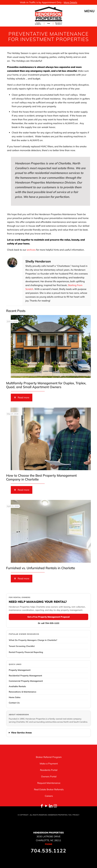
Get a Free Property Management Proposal (48, 617)
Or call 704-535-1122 (49, 623)
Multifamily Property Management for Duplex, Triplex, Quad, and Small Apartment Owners (46, 385)
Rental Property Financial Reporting (26, 652)
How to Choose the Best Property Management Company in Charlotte (41, 477)
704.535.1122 (48, 851)
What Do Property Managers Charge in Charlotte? (33, 640)
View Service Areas (21, 733)
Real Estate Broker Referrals (49, 789)
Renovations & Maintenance (22, 692)
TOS (70, 815)
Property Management (20, 670)
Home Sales (15, 697)
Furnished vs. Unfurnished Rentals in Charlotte (41, 568)
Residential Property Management (25, 675)
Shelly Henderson (38, 261)
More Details (70, 2)
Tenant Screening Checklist (22, 646)
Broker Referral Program (49, 757)
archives (31, 250)
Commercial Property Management (26, 681)
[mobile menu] (93, 11)
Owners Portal (49, 776)
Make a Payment (49, 764)
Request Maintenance (49, 783)
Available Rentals (17, 686)
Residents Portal (49, 770)
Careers (49, 796)
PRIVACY (76, 815)
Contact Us (14, 703)
